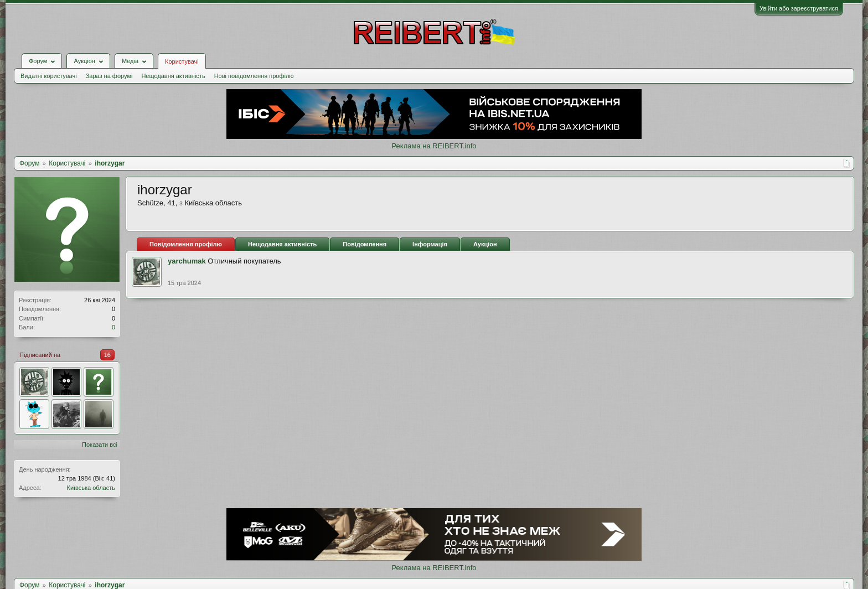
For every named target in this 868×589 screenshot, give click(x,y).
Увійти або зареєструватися (799, 8)
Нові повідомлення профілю (254, 76)
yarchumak (187, 261)
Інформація (430, 244)
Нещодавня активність (173, 76)
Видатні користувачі (49, 76)
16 (107, 355)
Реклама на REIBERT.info (434, 146)
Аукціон (485, 244)
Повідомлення (365, 244)
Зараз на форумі (109, 76)
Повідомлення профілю (186, 244)
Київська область (91, 488)
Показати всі (100, 445)
